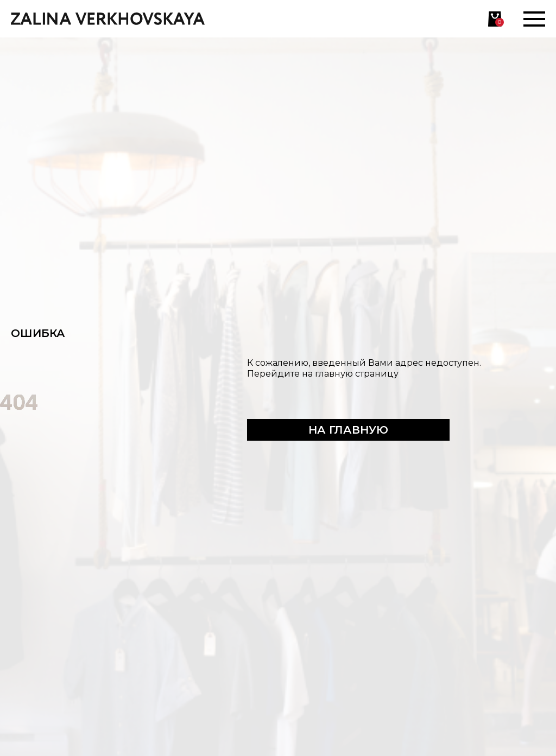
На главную (348, 430)
